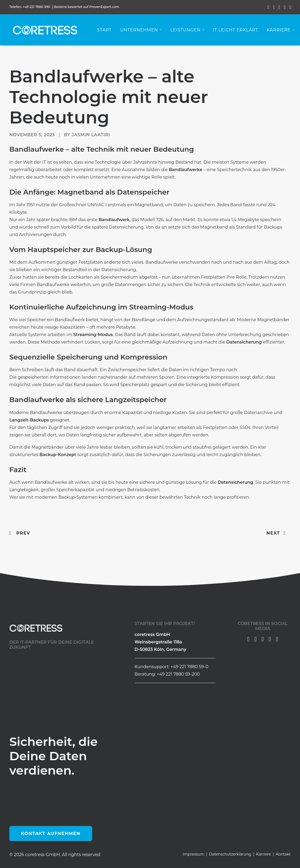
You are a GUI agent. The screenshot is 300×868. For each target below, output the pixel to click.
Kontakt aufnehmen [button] (51, 834)
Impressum (193, 854)
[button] (268, 7)
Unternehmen (143, 31)
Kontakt (283, 854)
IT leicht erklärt (238, 31)
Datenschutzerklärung (230, 854)
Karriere (263, 854)
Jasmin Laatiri (91, 135)
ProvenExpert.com (105, 7)
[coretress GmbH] (45, 31)
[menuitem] (268, 7)
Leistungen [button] (189, 31)
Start (106, 31)
